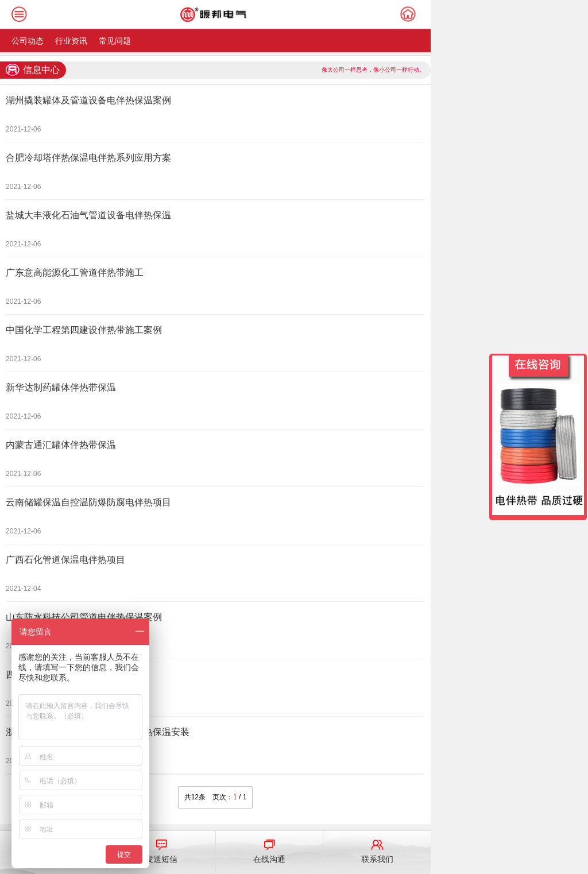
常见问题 (115, 41)
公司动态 (28, 41)
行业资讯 (71, 41)
